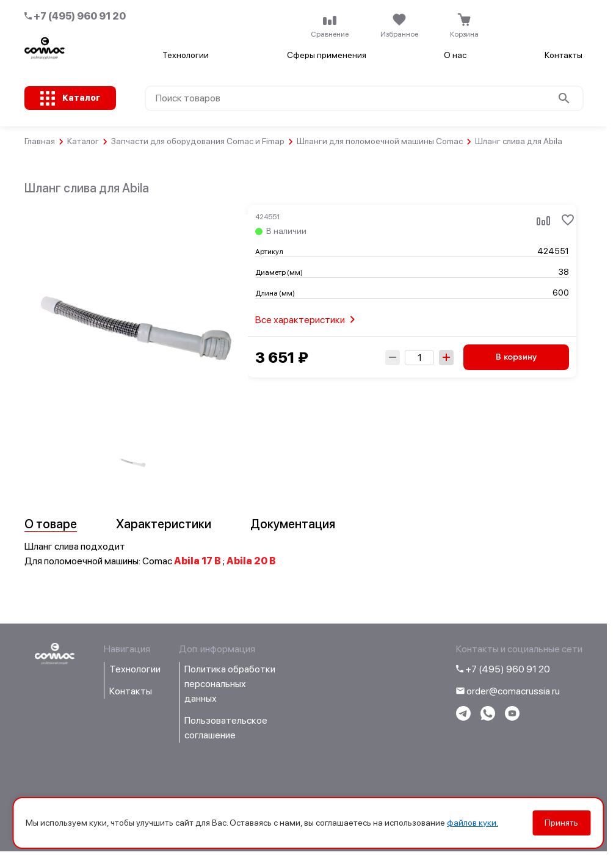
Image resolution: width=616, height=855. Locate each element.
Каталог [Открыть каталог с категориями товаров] (81, 98)
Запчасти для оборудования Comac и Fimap (198, 141)
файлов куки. (473, 823)
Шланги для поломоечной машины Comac (380, 141)
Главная (40, 141)
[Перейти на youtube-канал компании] (512, 717)
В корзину (516, 357)
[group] (132, 462)
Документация (293, 524)
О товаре (51, 524)
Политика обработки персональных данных (230, 684)
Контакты (563, 55)
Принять (561, 823)
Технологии (186, 55)
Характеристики (164, 524)
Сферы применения (327, 55)
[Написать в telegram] (463, 717)
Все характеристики (307, 319)
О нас (455, 55)
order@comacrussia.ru (508, 691)
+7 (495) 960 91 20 (75, 16)
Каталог (83, 141)
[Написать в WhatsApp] (488, 717)
